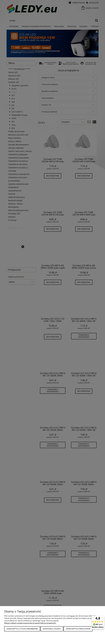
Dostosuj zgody (52, 629)
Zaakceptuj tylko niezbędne (22, 629)
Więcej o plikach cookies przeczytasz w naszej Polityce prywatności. (30, 623)
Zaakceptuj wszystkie (78, 629)
